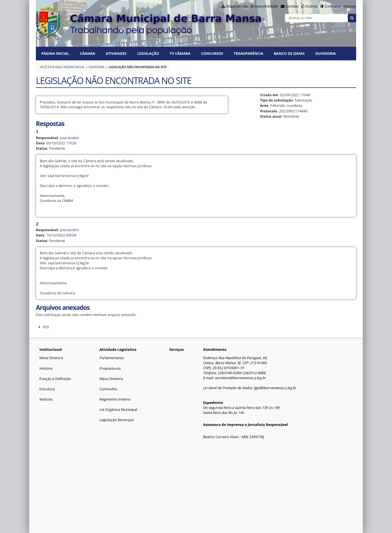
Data (40, 143)
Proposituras (110, 368)
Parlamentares (112, 358)
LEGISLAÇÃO (148, 53)
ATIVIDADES (116, 53)
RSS (46, 327)
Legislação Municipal (117, 420)
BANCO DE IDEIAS (289, 53)
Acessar (350, 6)
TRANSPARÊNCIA (249, 53)
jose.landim (69, 138)
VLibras (312, 6)
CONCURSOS (212, 53)
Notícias (46, 399)
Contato (292, 6)
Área (264, 105)
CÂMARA (87, 53)
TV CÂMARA (180, 53)
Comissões (108, 389)
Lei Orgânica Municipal (118, 409)
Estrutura (47, 389)
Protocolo (269, 111)
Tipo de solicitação (276, 100)
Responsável (47, 138)
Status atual (271, 116)
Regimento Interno (115, 399)
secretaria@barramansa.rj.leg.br (240, 378)
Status (42, 148)
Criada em (269, 95)
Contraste (333, 6)
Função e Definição (55, 379)
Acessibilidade (266, 6)
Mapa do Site (237, 6)
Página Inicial (55, 53)
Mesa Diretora (51, 358)
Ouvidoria (326, 53)
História (46, 368)
